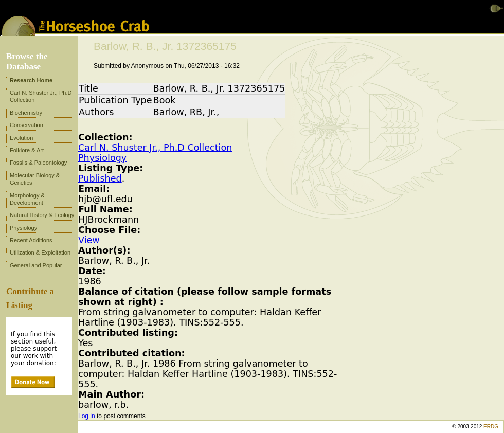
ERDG (491, 427)
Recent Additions (31, 240)
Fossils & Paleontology (38, 163)
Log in (87, 416)
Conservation (26, 125)
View (89, 240)
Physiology (102, 158)
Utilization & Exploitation (40, 252)
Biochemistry (26, 113)
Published (100, 178)
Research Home (31, 80)
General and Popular (36, 265)
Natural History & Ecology (42, 215)
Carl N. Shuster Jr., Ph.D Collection (155, 148)
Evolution (21, 138)
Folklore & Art (27, 150)
